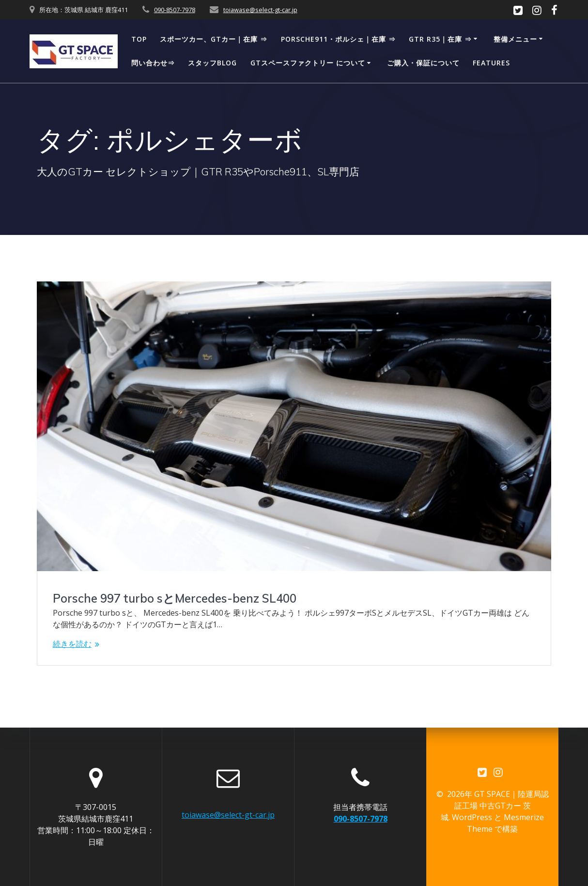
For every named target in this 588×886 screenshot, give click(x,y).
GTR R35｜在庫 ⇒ (440, 39)
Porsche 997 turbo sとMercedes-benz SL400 (175, 598)
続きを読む (72, 644)
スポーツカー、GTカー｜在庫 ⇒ (214, 39)
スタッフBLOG (212, 63)
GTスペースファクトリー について (308, 63)
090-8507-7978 (175, 10)
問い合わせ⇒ (153, 63)
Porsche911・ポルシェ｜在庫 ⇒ (338, 39)
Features (491, 63)
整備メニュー (515, 39)
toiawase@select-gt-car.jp (260, 10)
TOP (139, 39)
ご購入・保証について (423, 63)
